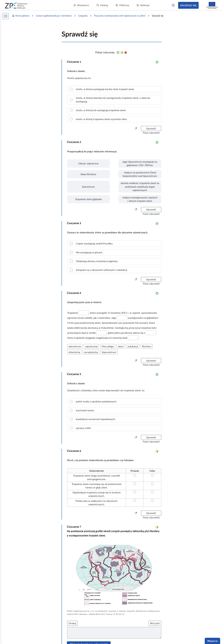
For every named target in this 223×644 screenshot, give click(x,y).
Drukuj (72, 623)
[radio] (114, 89)
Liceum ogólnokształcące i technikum (54, 16)
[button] (173, 5)
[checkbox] (114, 243)
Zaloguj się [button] (188, 5)
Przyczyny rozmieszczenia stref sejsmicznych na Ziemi (120, 16)
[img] (114, 574)
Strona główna (21, 16)
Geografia (83, 16)
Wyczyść (155, 623)
